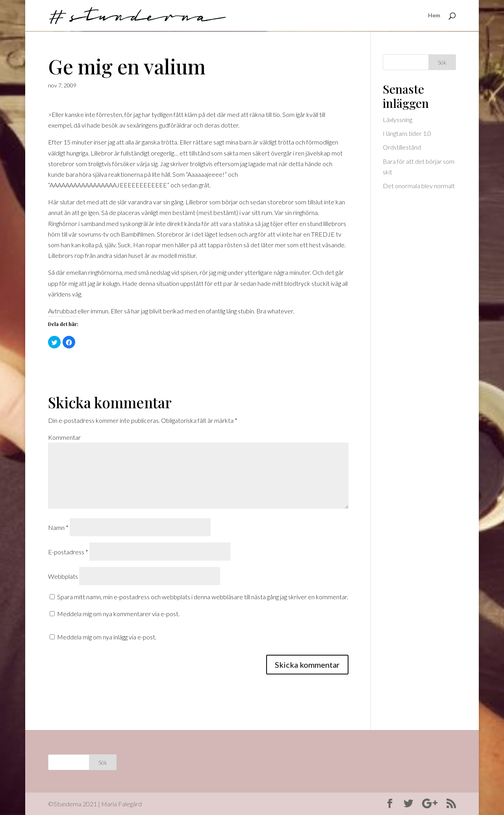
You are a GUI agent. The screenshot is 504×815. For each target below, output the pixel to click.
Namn (58, 527)
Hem (434, 16)
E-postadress (68, 552)
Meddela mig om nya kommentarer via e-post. (118, 614)
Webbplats (63, 576)
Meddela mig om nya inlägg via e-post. (107, 637)
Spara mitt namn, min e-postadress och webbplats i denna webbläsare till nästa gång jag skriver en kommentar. (203, 597)
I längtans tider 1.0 (407, 133)
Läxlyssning (397, 119)
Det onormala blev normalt (419, 186)
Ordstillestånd (402, 147)
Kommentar (64, 437)
